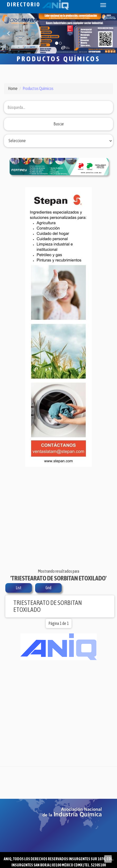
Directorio (38, 4)
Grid (48, 588)
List (19, 588)
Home (13, 88)
